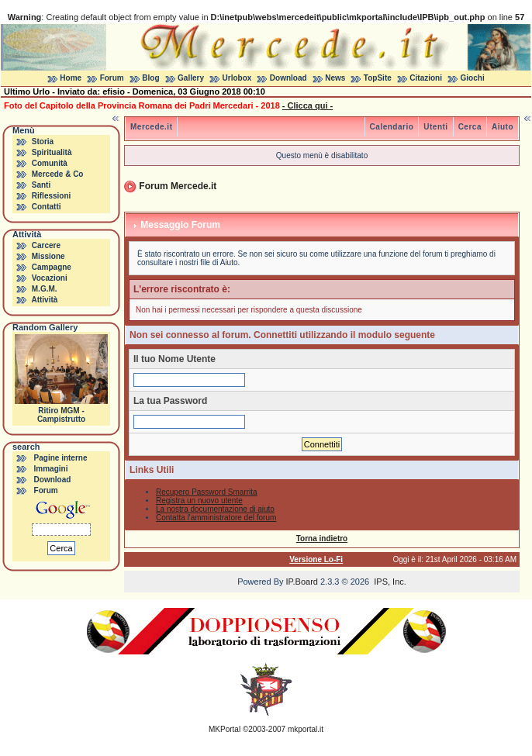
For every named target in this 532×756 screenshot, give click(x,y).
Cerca (470, 127)
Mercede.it (151, 127)
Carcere (46, 245)
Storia (43, 142)
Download (288, 78)
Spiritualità (52, 152)
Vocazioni (50, 278)
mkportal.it (306, 729)
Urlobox (237, 78)
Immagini (51, 469)
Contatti (47, 207)
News (335, 78)
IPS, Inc (389, 582)
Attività (44, 300)
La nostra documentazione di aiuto (215, 509)
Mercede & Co (58, 174)
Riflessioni (52, 196)
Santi (41, 185)
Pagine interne (61, 458)
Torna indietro (322, 539)
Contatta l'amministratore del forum (216, 518)
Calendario (392, 127)
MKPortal (225, 729)
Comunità (50, 163)
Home (71, 78)
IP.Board (302, 582)
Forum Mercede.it (178, 186)
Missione (48, 256)
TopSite (378, 78)
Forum (112, 78)
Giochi (473, 78)
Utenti (435, 127)
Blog (150, 78)
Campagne (52, 267)
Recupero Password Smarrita (207, 492)
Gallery (191, 78)
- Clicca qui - (307, 105)
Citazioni (426, 78)
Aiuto (503, 127)
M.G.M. (45, 289)
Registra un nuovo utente (199, 501)
